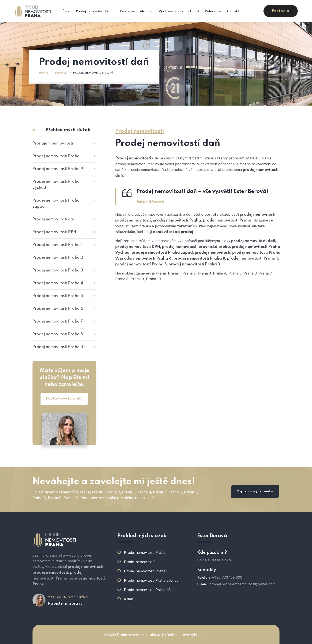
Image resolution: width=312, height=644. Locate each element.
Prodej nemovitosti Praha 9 (58, 169)
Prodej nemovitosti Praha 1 (57, 245)
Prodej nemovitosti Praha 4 (58, 283)
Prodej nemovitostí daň (54, 219)
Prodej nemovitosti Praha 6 (58, 309)
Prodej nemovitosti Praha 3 (58, 270)
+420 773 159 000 (227, 577)
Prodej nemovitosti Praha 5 (58, 296)
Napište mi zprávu (65, 604)
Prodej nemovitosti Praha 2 (58, 258)
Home (44, 73)
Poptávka (280, 11)
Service (61, 73)
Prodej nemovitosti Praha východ (56, 185)
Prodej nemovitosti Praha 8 (58, 334)
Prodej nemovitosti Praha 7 (58, 321)
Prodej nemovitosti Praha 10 (59, 347)
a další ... (131, 599)
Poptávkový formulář (64, 399)
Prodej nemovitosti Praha (56, 156)
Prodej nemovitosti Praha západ (56, 204)
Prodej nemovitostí (139, 562)
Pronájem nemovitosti (53, 143)
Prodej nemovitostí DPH (54, 232)
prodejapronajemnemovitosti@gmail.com (242, 584)
